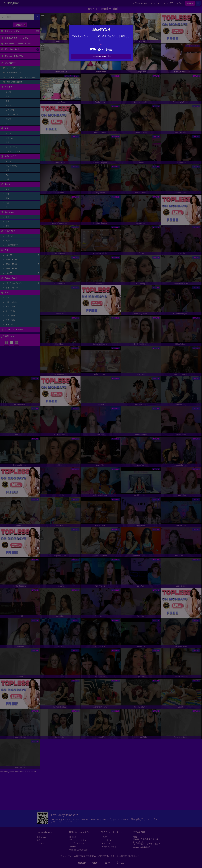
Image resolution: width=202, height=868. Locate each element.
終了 (101, 45)
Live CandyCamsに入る (101, 56)
